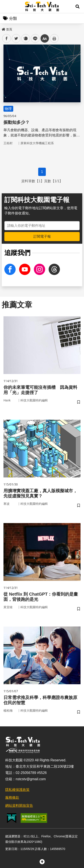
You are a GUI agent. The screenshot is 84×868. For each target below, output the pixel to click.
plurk (25, 39)
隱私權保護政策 (17, 790)
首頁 (7, 29)
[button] (77, 7)
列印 (54, 38)
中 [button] (45, 39)
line (34, 39)
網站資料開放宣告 (19, 806)
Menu (7, 7)
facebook (7, 39)
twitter (16, 39)
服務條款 (12, 798)
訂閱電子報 (42, 236)
